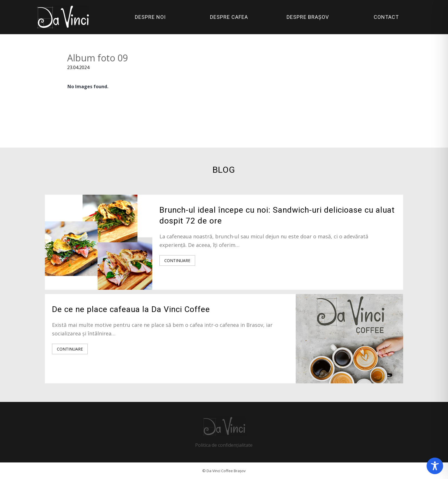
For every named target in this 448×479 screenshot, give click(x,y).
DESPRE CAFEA (229, 17)
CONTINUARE (177, 260)
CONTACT (386, 17)
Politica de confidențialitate (224, 445)
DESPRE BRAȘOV (308, 17)
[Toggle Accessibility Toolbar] (435, 466)
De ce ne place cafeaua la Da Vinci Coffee (131, 309)
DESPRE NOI (150, 17)
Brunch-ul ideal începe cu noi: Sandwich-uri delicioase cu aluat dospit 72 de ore (277, 215)
